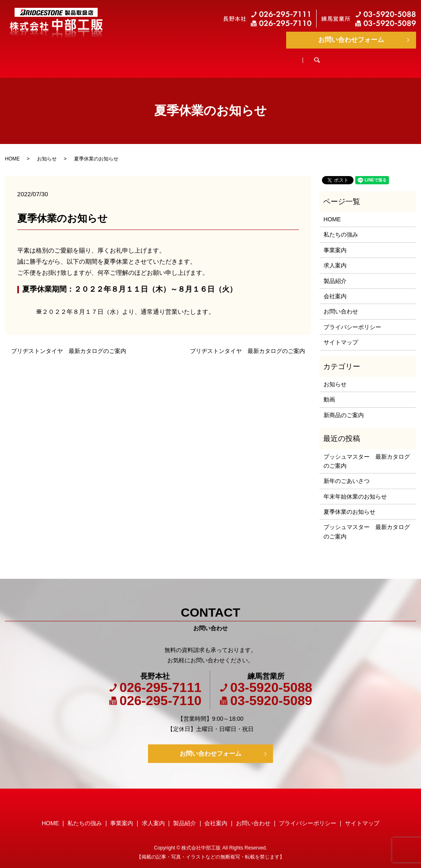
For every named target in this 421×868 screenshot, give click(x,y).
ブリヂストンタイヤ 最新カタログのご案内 (69, 343)
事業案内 (173, 57)
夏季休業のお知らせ (349, 504)
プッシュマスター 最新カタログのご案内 (367, 453)
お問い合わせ (341, 304)
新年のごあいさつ (347, 473)
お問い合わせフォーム (351, 40)
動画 (329, 392)
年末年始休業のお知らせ (355, 489)
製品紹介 (277, 57)
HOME (61, 57)
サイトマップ (341, 334)
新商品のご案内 (344, 407)
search (376, 57)
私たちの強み (116, 57)
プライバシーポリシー (352, 319)
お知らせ (47, 151)
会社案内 (328, 57)
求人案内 (225, 57)
